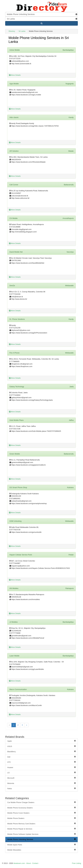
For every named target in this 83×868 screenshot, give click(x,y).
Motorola (41, 783)
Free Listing (76, 863)
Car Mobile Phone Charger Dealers (41, 802)
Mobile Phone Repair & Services (41, 829)
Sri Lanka (22, 31)
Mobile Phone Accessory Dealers (41, 808)
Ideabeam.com (19, 863)
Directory (12, 31)
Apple (41, 741)
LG (41, 773)
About (28, 863)
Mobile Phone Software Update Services (41, 834)
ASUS (41, 746)
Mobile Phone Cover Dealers (41, 813)
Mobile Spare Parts (41, 845)
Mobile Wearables (41, 850)
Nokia (41, 788)
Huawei (41, 767)
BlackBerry (41, 751)
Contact (35, 863)
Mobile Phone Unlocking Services (41, 839)
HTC (41, 762)
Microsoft (41, 778)
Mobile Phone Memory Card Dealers (41, 824)
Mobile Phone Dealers (41, 818)
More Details (15, 75)
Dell (41, 757)
